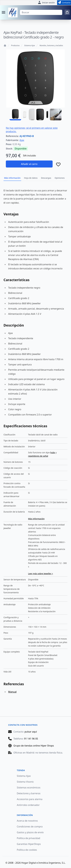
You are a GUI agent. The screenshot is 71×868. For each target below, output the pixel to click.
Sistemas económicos (29, 788)
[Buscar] (41, 12)
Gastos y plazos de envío (30, 832)
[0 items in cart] (67, 12)
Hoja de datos (31, 178)
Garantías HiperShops (29, 844)
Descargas (46, 178)
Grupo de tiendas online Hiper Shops (34, 746)
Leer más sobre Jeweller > (41, 574)
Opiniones (60, 178)
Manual (12, 692)
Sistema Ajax (30, 46)
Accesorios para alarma (30, 799)
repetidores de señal (38, 456)
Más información (12, 178)
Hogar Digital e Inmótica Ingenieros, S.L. (43, 863)
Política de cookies (27, 850)
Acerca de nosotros (27, 821)
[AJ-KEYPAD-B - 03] (42, 115)
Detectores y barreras (29, 793)
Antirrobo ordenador (28, 805)
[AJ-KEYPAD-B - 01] (15, 115)
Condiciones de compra (30, 827)
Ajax (22, 140)
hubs (53, 452)
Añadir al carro (29, 164)
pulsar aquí (31, 732)
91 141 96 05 (31, 739)
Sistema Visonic (25, 782)
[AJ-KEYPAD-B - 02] (29, 115)
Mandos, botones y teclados (51, 46)
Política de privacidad (28, 838)
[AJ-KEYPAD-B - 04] (56, 115)
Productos (15, 46)
